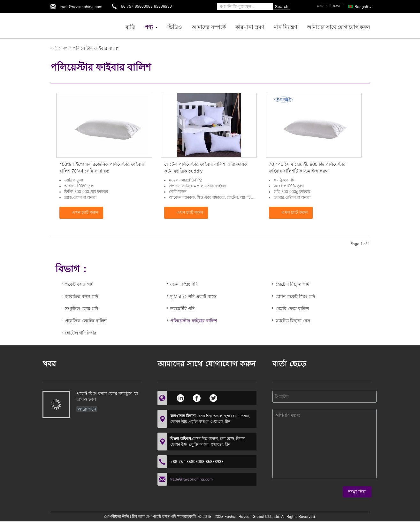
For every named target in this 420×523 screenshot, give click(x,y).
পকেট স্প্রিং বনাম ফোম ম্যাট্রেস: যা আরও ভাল (107, 396)
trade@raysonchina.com (81, 7)
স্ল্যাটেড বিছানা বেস (293, 321)
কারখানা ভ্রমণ (250, 27)
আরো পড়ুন (87, 409)
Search (282, 7)
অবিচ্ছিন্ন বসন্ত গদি (81, 296)
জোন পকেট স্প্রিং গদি (295, 296)
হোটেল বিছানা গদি (292, 284)
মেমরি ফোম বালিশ (292, 308)
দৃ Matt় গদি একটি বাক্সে (193, 296)
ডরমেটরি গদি (182, 308)
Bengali (363, 7)
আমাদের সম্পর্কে (209, 27)
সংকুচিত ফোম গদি (81, 308)
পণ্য (149, 27)
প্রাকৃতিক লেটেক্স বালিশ (86, 321)
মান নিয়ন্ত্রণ (286, 27)
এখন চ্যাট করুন (82, 212)
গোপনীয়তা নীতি (117, 516)
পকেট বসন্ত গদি (79, 284)
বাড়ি (130, 27)
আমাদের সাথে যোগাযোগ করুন (339, 27)
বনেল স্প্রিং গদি (184, 284)
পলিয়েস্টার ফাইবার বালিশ (194, 321)
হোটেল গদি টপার (81, 333)
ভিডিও (175, 27)
